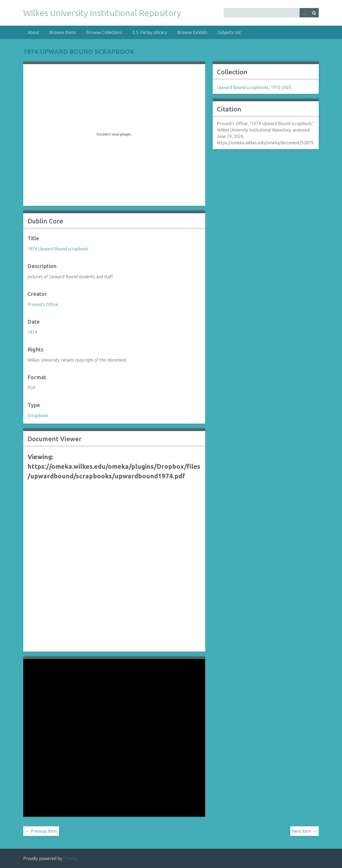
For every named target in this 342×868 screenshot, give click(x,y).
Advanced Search (304, 13)
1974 (32, 332)
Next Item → (304, 831)
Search (314, 13)
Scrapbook (38, 416)
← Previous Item (41, 831)
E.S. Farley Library (150, 32)
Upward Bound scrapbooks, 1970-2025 (254, 87)
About (34, 32)
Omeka (70, 858)
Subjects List (229, 32)
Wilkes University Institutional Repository (102, 13)
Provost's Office (43, 304)
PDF (32, 388)
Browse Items (63, 32)
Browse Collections (104, 32)
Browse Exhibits (192, 32)
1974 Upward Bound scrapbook (79, 52)
